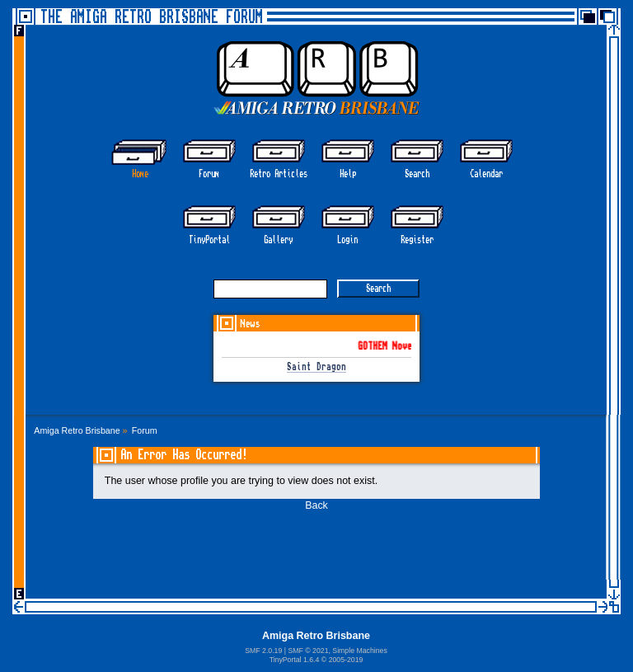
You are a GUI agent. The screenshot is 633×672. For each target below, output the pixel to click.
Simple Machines (359, 651)
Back (316, 505)
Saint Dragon (316, 367)
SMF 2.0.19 (263, 651)
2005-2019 (346, 660)
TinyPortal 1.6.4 (295, 660)
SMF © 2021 (308, 651)
